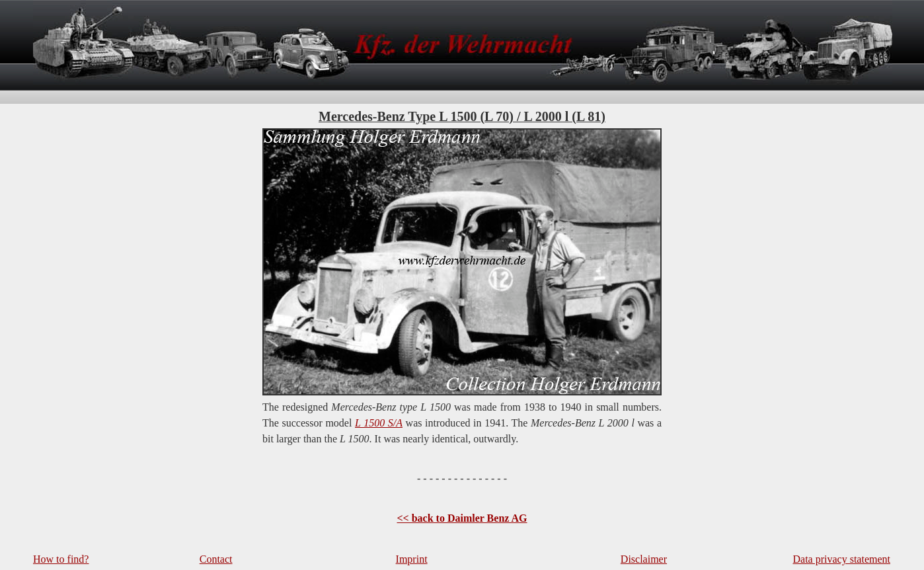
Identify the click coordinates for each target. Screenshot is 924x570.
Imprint (412, 559)
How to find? (61, 559)
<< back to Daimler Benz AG (462, 518)
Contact (216, 559)
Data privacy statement (842, 559)
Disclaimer (644, 559)
